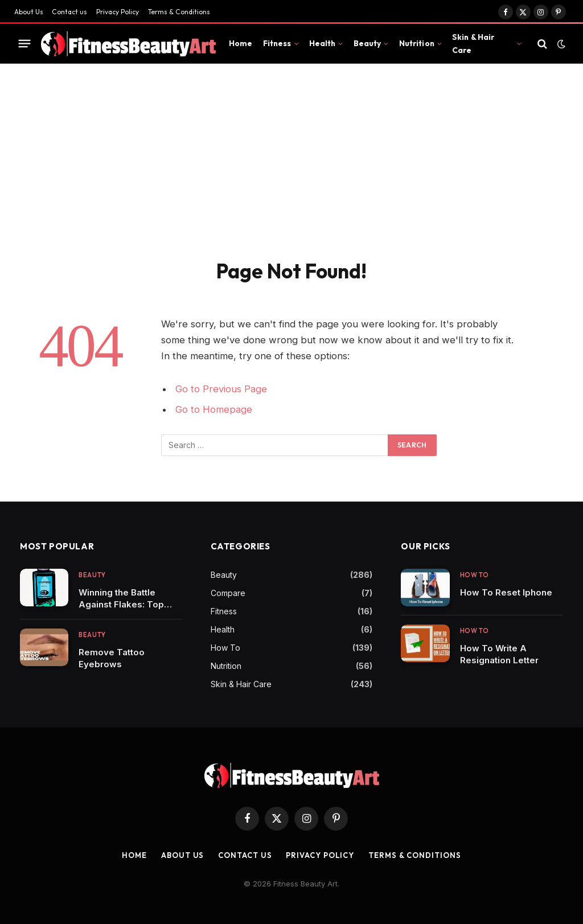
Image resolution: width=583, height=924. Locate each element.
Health (323, 43)
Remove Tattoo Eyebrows (112, 658)
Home (241, 43)
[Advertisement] (291, 173)
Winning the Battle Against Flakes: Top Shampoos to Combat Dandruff (125, 599)
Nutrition (417, 43)
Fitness (277, 43)
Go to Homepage (214, 409)
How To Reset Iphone (506, 592)
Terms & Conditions (179, 12)
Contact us (69, 12)
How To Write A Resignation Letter (499, 654)
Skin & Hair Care (473, 43)
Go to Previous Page (221, 389)
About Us (29, 12)
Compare (228, 593)
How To (225, 648)
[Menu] (25, 44)
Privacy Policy (118, 12)
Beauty (368, 43)
